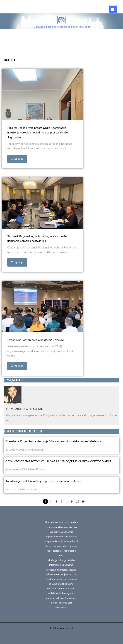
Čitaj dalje (17, 159)
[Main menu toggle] (113, 9)
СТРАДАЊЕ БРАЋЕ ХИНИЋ (25, 409)
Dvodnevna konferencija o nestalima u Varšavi (36, 340)
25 (78, 501)
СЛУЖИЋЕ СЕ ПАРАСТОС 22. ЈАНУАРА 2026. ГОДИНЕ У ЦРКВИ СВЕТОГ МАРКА (58, 461)
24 (72, 501)
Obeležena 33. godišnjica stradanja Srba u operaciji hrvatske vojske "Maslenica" (54, 441)
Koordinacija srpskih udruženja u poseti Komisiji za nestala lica (43, 481)
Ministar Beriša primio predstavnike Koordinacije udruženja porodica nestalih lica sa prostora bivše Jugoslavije (38, 133)
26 (83, 501)
